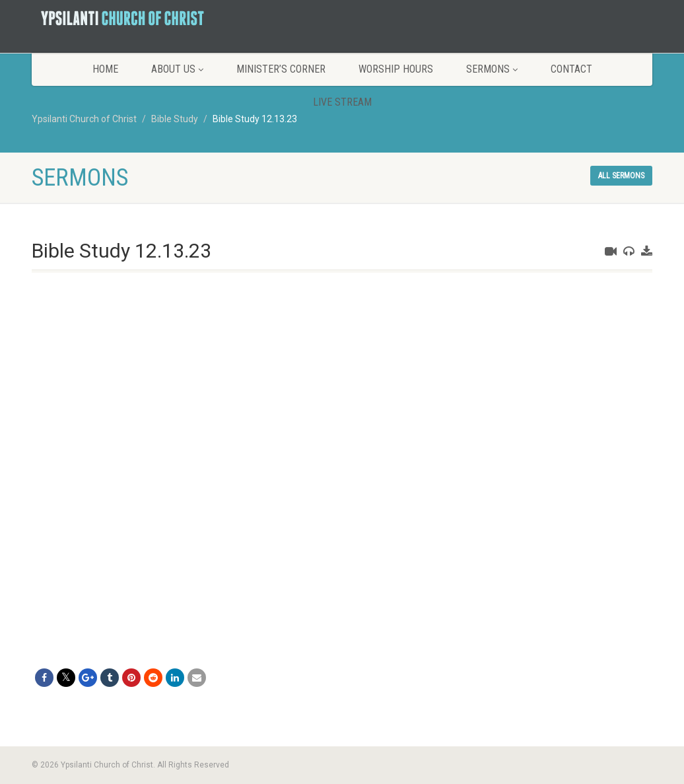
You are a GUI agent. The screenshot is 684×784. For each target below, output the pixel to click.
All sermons (621, 176)
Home (105, 69)
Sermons (492, 69)
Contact (571, 69)
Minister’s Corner (281, 69)
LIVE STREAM (342, 102)
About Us (177, 69)
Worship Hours (396, 69)
